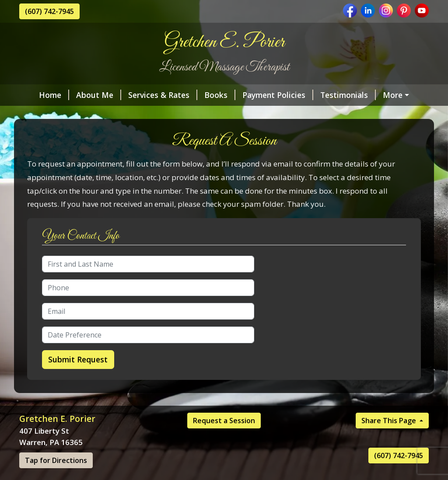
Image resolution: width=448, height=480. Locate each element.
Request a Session (224, 439)
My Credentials (58, 114)
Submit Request (78, 378)
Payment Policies (265, 95)
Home (41, 95)
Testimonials (335, 95)
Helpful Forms (265, 114)
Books (207, 95)
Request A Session (135, 114)
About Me (86, 95)
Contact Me (205, 114)
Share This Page (390, 439)
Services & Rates (150, 95)
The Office (393, 95)
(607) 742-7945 (49, 11)
